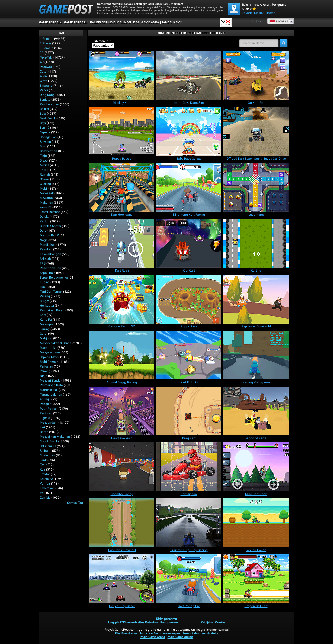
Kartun (45, 221)
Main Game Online (180, 637)
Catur (44, 72)
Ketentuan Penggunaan (162, 622)
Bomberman (49, 151)
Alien (43, 76)
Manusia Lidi (49, 390)
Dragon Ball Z (49, 235)
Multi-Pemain (49, 362)
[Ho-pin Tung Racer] (122, 579)
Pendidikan (48, 245)
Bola (43, 114)
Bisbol (44, 160)
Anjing (44, 399)
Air (42, 62)
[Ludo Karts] (256, 187)
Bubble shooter (50, 226)
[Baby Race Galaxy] (189, 131)
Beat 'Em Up (48, 118)
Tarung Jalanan (51, 395)
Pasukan (46, 249)
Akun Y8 (46, 207)
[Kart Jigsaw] (189, 467)
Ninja (44, 376)
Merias (44, 165)
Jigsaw (45, 418)
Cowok (45, 179)
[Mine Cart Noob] (256, 467)
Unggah (114, 622)
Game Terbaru (76, 22)
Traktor (45, 474)
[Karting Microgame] (256, 355)
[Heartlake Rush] (122, 411)
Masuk (259, 13)
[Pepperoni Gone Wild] (256, 299)
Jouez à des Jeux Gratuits (200, 633)
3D (42, 53)
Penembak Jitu (50, 268)
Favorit (247, 13)
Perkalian (46, 366)
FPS (43, 263)
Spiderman (47, 455)
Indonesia (279, 21)
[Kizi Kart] (189, 243)
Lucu (43, 287)
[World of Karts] (256, 411)
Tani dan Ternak (51, 292)
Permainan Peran (52, 310)
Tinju (43, 156)
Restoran (46, 413)
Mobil (44, 189)
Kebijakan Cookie (213, 622)
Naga (44, 240)
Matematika (48, 348)
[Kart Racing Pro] (189, 579)
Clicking (45, 184)
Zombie (45, 498)
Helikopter (47, 306)
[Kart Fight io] (189, 355)
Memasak (47, 193)
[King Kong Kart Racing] (189, 187)
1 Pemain (47, 39)
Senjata (45, 100)
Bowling (45, 142)
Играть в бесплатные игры (160, 633)
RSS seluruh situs (132, 622)
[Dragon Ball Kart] (256, 579)
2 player (46, 43)
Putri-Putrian (49, 409)
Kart (43, 315)
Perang (45, 296)
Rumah (45, 175)
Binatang (46, 86)
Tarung (45, 329)
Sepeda (45, 132)
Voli (43, 493)
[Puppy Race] (189, 299)
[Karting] (256, 243)
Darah (44, 432)
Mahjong (46, 338)
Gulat (44, 334)
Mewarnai (47, 198)
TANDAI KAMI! (172, 22)
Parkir (44, 90)
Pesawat (46, 67)
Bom (43, 146)
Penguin (46, 404)
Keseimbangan (50, 254)
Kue (43, 469)
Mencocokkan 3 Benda (56, 343)
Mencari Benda (50, 381)
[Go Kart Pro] (256, 75)
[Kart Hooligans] (122, 187)
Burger (44, 301)
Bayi (43, 123)
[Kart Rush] (122, 243)
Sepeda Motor (50, 357)
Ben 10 (45, 128)
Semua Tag (75, 503)
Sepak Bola (48, 273)
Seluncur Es (48, 446)
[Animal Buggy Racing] (122, 355)
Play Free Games (126, 633)
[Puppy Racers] (122, 131)
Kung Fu (46, 320)
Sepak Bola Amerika (54, 278)
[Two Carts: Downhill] (122, 523)
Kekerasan (47, 488)
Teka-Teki (46, 57)
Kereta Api (47, 479)
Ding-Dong (47, 95)
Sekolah (45, 259)
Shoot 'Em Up (49, 441)
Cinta (44, 81)
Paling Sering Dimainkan (110, 22)
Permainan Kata (51, 385)
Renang (45, 371)
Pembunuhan (49, 104)
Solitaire (46, 451)
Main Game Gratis (153, 637)
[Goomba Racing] (122, 467)
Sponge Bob (48, 137)
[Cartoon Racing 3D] (122, 299)
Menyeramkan (50, 352)
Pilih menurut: (101, 41)
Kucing (45, 282)
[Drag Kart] (189, 411)
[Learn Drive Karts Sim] (189, 75)
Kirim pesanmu (166, 619)
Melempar (47, 324)
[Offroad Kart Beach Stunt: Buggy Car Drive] (256, 131)
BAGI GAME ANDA (146, 22)
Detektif (45, 217)
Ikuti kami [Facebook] (258, 21)
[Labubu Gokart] (256, 523)
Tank (43, 460)
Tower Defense (50, 212)
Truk (43, 170)
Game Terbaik (50, 22)
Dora (43, 231)
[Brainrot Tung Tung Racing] (189, 523)
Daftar (270, 13)
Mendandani (49, 423)
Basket (44, 109)
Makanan (46, 203)
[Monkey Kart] (122, 75)
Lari (42, 427)
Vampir (45, 484)
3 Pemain (47, 48)
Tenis (43, 465)
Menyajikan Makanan (55, 437)
